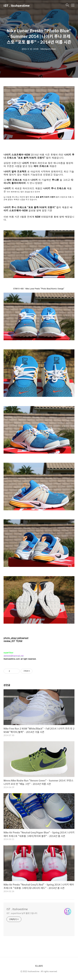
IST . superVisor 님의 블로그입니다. (22, 913)
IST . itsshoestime (17, 5)
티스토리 (39, 966)
